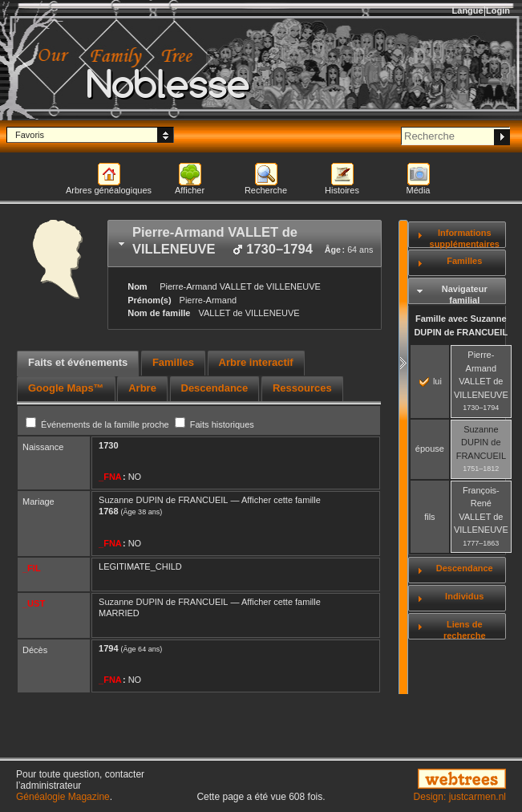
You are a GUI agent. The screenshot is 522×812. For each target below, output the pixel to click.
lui (431, 381)
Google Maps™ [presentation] (66, 388)
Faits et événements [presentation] (78, 362)
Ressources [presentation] (302, 388)
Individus (464, 596)
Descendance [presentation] (215, 388)
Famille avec (461, 325)
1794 (108, 648)
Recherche (266, 190)
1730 (108, 445)
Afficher (190, 190)
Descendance (465, 568)
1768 (108, 511)
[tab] (245, 244)
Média (419, 190)
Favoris (30, 135)
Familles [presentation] (173, 362)
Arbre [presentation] (142, 388)
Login (498, 10)
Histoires (342, 190)
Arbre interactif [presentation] (256, 362)
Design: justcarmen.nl (460, 797)
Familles (464, 261)
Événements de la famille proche (99, 424)
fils (429, 517)
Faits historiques (214, 424)
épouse (430, 449)
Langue (468, 10)
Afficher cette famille (281, 500)
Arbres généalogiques (109, 190)
